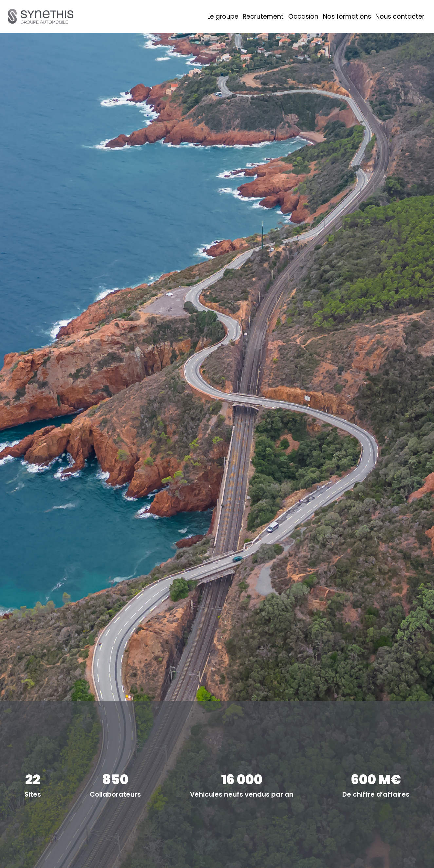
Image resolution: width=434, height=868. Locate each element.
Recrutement (263, 17)
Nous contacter (400, 17)
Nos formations (347, 17)
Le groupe (223, 17)
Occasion (303, 17)
